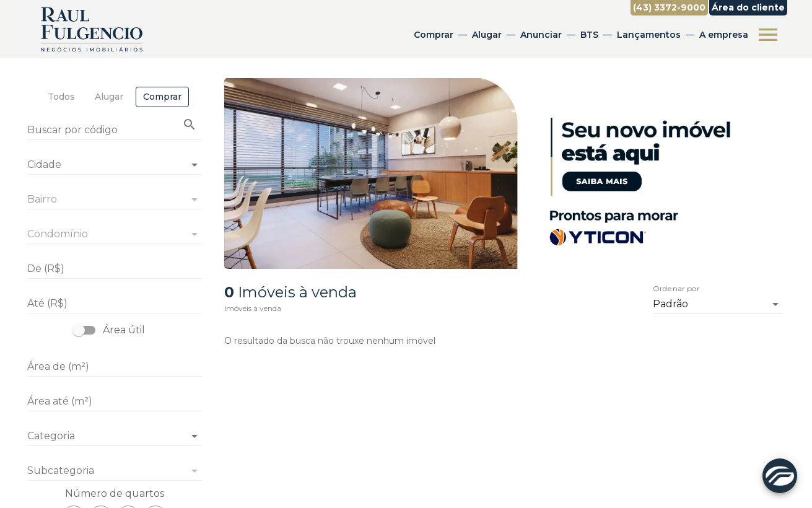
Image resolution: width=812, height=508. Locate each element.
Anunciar (541, 35)
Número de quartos (115, 493)
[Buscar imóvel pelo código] (190, 125)
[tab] (61, 97)
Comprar (434, 35)
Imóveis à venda (253, 308)
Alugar (487, 35)
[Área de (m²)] (115, 367)
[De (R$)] (115, 269)
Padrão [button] (670, 304)
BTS (589, 35)
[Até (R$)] (115, 304)
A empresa (724, 35)
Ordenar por (676, 289)
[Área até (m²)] (115, 401)
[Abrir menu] (768, 35)
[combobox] (115, 160)
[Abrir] (194, 165)
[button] (115, 436)
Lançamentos (649, 35)
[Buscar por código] (115, 131)
